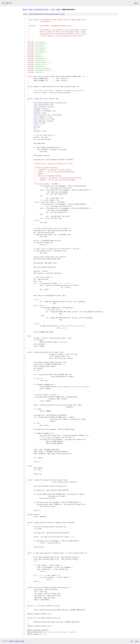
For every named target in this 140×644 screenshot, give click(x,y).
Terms (22, 641)
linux (31, 9)
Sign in (136, 3)
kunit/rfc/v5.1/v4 (41, 9)
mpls (58, 9)
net (53, 9)
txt (132, 641)
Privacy (17, 641)
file (62, 14)
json (137, 641)
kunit (25, 9)
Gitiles (12, 641)
